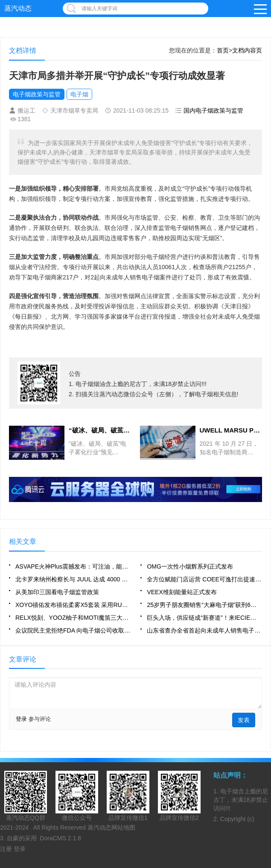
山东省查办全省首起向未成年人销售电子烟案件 (204, 630)
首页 (223, 50)
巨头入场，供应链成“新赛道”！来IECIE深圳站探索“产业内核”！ (204, 618)
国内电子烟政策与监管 (213, 110)
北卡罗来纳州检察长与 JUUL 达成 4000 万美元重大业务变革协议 (73, 579)
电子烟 (79, 94)
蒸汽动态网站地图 (111, 827)
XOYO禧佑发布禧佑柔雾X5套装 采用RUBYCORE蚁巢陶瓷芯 (73, 605)
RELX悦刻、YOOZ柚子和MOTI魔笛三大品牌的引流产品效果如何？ (73, 618)
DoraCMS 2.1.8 (60, 838)
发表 (244, 720)
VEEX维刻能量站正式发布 (182, 592)
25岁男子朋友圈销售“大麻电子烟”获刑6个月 (204, 605)
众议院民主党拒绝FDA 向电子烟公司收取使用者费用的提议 (73, 630)
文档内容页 (247, 50)
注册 (7, 849)
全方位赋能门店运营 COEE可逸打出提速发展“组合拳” (204, 579)
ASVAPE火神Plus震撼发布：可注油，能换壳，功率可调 (73, 566)
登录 (21, 719)
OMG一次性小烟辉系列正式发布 (190, 566)
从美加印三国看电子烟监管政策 (57, 592)
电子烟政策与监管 (37, 94)
